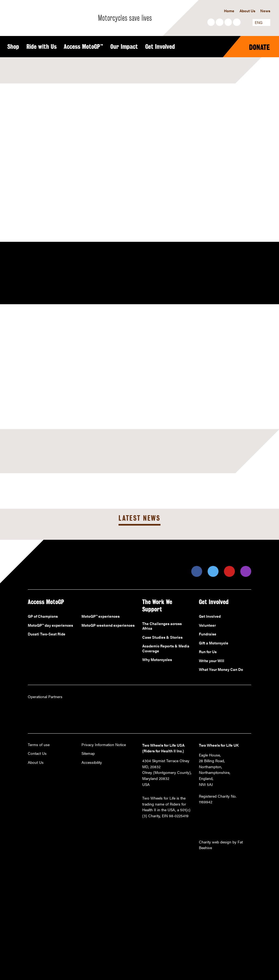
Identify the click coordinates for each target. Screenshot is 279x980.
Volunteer (207, 625)
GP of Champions (43, 616)
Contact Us (37, 753)
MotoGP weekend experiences (108, 625)
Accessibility (92, 762)
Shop (13, 47)
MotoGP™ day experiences (50, 625)
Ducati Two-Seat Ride (47, 634)
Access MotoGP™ (84, 47)
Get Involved (160, 47)
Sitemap (88, 753)
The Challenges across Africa (162, 626)
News (265, 11)
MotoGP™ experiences (101, 616)
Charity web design (215, 842)
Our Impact (124, 47)
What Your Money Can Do (221, 670)
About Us (247, 11)
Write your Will (212, 661)
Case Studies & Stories (162, 637)
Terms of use (39, 745)
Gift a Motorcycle (214, 643)
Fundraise (208, 634)
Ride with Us (42, 47)
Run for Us (208, 652)
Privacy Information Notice (104, 745)
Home (229, 11)
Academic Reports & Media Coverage (166, 648)
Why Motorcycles (157, 660)
